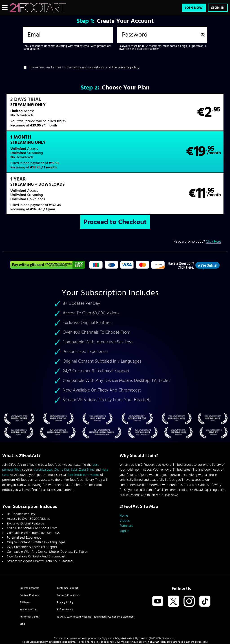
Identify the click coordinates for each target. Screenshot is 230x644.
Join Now (194, 8)
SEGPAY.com (158, 607)
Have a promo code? (197, 206)
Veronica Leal (43, 434)
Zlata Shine (87, 434)
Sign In (218, 8)
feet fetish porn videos (83, 440)
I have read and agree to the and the (84, 67)
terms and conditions (88, 67)
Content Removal (115, 610)
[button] (58, 115)
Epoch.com (42, 607)
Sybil (74, 434)
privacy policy (129, 67)
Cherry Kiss (62, 434)
